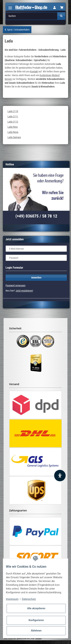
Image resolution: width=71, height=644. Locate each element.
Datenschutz (29, 599)
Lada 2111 (13, 116)
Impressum (12, 599)
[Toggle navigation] (10, 6)
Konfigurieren (36, 620)
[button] (55, 8)
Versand (38, 638)
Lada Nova (13, 132)
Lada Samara (14, 137)
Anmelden (36, 278)
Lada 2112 (13, 122)
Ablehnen (36, 631)
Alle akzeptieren (36, 608)
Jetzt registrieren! (24, 291)
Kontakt (34, 71)
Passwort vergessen (16, 285)
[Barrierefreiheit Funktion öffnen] (60, 476)
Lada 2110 (13, 111)
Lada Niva (13, 127)
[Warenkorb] (62, 8)
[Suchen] (31, 16)
